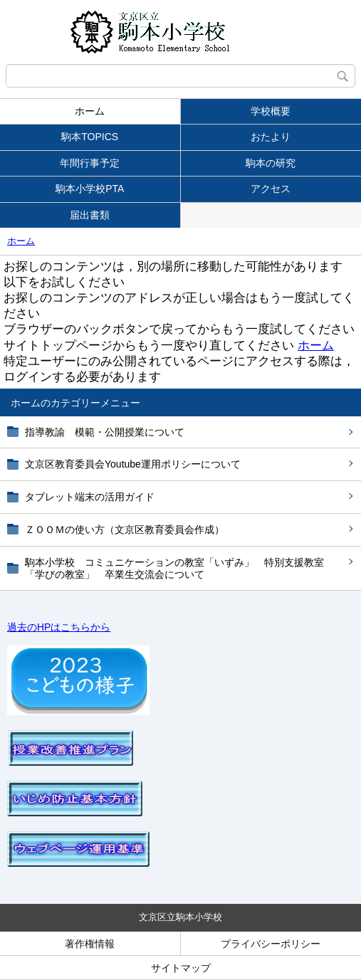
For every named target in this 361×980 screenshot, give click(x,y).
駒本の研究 (271, 163)
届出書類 (90, 215)
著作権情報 (90, 944)
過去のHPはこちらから (59, 627)
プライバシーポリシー (271, 944)
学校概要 (271, 111)
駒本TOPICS (90, 137)
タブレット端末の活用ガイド (90, 497)
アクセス (271, 189)
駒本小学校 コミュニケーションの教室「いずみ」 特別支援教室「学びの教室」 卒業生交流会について (174, 568)
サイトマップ (181, 968)
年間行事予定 (90, 163)
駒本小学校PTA (90, 189)
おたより (271, 137)
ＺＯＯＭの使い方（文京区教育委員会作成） (125, 529)
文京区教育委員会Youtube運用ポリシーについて (133, 464)
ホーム (90, 111)
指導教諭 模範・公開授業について (105, 432)
